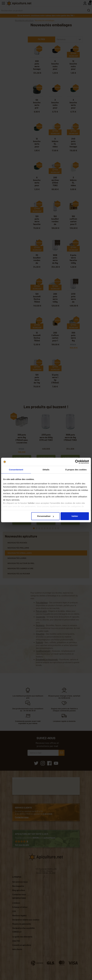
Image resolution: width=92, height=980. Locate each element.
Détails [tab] (46, 470)
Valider (75, 516)
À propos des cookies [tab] (76, 470)
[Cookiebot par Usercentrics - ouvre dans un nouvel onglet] (77, 462)
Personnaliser (46, 516)
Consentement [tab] (16, 470)
